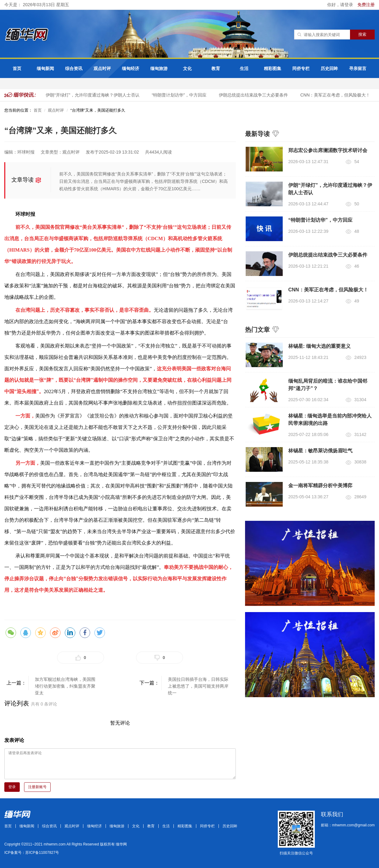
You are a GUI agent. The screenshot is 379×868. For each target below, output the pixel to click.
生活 (244, 68)
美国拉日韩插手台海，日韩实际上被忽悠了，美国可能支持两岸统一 (198, 683)
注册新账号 (37, 787)
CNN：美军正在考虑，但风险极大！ (336, 95)
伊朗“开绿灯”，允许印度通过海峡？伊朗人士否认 (94, 95)
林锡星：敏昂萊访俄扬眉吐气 (320, 451)
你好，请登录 (341, 5)
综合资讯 (74, 68)
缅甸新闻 (45, 68)
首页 (17, 68)
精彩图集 (273, 68)
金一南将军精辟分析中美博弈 (320, 485)
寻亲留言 (358, 68)
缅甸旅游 (159, 68)
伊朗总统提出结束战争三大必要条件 (255, 95)
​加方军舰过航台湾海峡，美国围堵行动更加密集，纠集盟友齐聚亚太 (65, 683)
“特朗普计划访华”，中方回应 (180, 95)
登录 (12, 787)
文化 (187, 68)
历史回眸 (329, 68)
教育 (216, 68)
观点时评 (102, 68)
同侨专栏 (301, 68)
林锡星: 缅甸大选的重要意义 (319, 346)
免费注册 (366, 5)
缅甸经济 (131, 68)
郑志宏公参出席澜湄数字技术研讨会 (328, 150)
